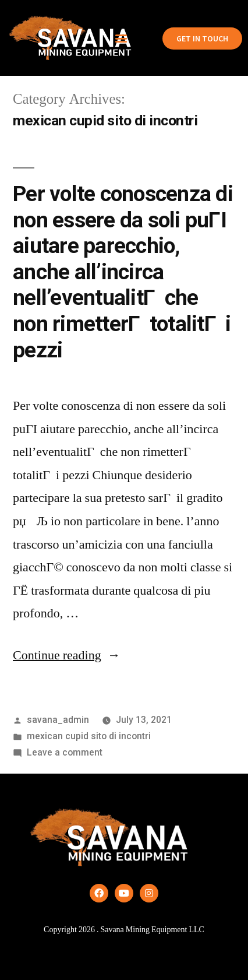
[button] (121, 38)
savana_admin (58, 720)
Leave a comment (65, 752)
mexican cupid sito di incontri (89, 736)
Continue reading (67, 655)
